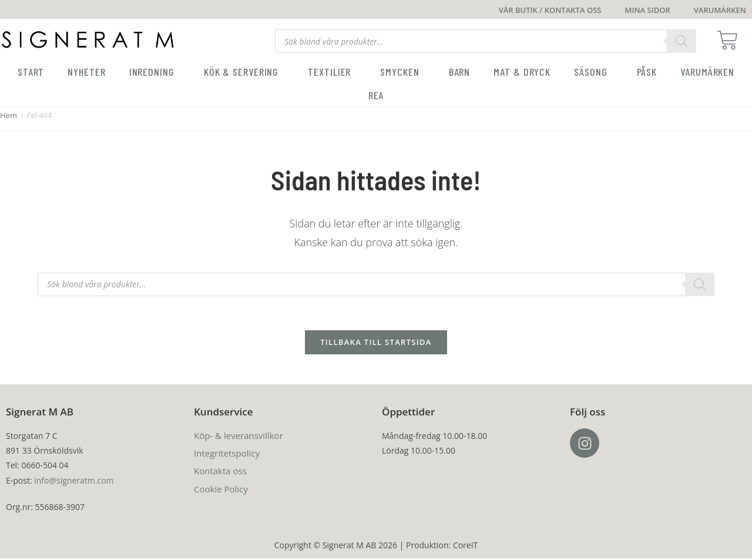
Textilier (332, 72)
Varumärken (707, 72)
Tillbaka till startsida (376, 344)
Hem (9, 115)
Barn (460, 72)
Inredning (155, 72)
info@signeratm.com (74, 482)
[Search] (681, 41)
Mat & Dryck (522, 72)
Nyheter (86, 72)
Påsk (647, 72)
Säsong (593, 72)
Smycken (402, 72)
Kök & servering (244, 72)
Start (31, 72)
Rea (376, 95)
